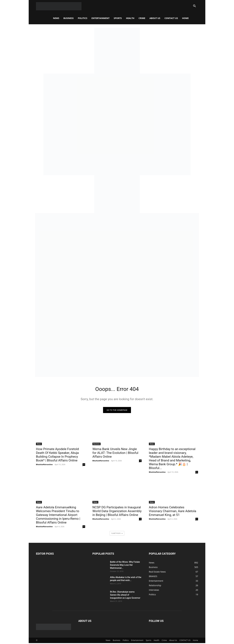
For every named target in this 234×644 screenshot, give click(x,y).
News (56, 18)
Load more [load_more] (117, 534)
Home (185, 18)
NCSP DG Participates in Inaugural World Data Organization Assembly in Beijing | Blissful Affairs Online (117, 512)
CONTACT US (171, 18)
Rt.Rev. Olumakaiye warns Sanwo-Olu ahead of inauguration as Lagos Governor (125, 596)
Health (130, 18)
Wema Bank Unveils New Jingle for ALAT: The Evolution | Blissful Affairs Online (115, 454)
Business (69, 18)
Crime (142, 18)
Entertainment (101, 18)
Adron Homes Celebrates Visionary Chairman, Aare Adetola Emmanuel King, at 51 (173, 512)
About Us (155, 18)
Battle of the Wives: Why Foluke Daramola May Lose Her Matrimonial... (125, 566)
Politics (83, 18)
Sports (118, 18)
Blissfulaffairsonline (44, 465)
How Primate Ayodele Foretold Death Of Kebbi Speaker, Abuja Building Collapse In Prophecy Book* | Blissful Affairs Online (57, 456)
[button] (194, 6)
